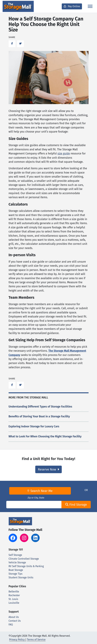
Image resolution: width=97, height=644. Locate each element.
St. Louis (13, 599)
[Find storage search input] (34, 505)
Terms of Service (36, 640)
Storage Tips (16, 574)
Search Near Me (40, 491)
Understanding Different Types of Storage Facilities (40, 407)
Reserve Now (49, 469)
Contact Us (15, 621)
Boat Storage (16, 570)
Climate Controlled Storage (24, 559)
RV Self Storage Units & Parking (26, 566)
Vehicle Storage (17, 562)
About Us (14, 617)
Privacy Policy (17, 640)
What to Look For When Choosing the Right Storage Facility (45, 436)
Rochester (14, 595)
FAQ (11, 625)
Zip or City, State (36, 498)
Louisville (14, 603)
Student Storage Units (21, 577)
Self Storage (15, 555)
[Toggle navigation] (90, 6)
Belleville (14, 592)
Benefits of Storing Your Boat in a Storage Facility (39, 416)
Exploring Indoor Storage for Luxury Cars (34, 426)
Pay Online (72, 6)
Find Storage (76, 505)
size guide (64, 154)
